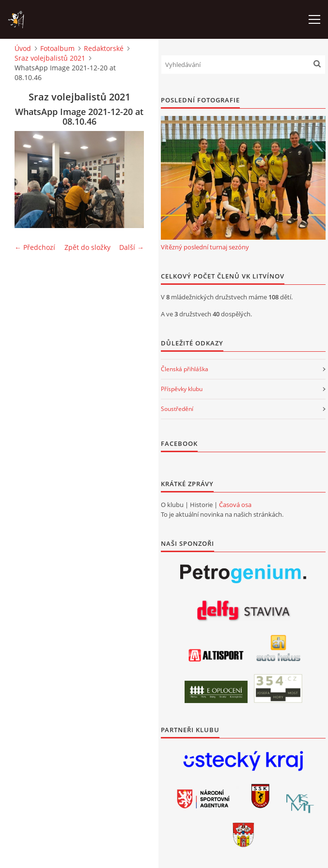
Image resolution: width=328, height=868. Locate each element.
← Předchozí (35, 247)
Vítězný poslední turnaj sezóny (205, 247)
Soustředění (177, 409)
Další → (132, 247)
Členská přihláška (185, 369)
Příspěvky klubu (182, 389)
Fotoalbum (57, 48)
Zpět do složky (87, 247)
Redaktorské (104, 48)
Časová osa (235, 505)
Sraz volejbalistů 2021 (50, 58)
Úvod (23, 48)
